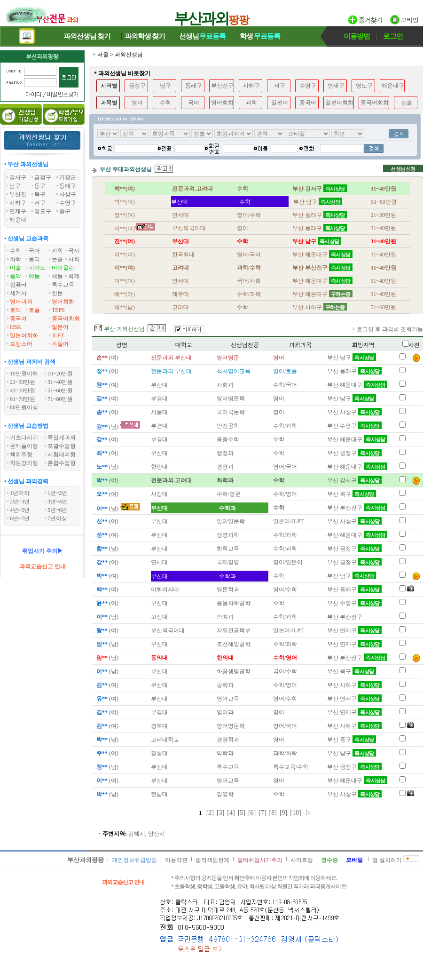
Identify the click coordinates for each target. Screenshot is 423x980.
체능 (57, 276)
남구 (165, 86)
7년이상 (57, 518)
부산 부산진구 (357, 508)
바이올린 (63, 268)
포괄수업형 (62, 446)
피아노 (37, 268)
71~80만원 (60, 399)
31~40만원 (60, 382)
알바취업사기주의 (260, 860)
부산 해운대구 (357, 385)
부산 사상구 (354, 412)
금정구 (137, 86)
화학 (16, 259)
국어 (34, 251)
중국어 (18, 319)
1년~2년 (58, 493)
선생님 (203, 36)
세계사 (18, 293)
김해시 (137, 834)
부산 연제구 (354, 630)
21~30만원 (23, 382)
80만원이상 (24, 407)
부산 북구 (352, 494)
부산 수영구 (354, 426)
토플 (34, 310)
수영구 (308, 86)
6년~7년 (20, 518)
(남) (107, 427)
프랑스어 (21, 344)
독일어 (60, 344)
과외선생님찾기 (87, 36)
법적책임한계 (212, 860)
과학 (57, 251)
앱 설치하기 (387, 860)
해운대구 (393, 86)
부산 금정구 (354, 453)
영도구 (364, 86)
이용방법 (357, 36)
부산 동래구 (354, 371)
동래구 (194, 86)
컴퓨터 (18, 285)
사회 (74, 259)
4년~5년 (20, 510)
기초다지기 (24, 438)
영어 (137, 103)
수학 (16, 251)
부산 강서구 (354, 480)
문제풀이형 (24, 446)
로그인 (393, 36)
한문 (57, 293)
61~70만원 (23, 399)
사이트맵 (302, 860)
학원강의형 (24, 463)
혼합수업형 (62, 463)
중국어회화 (66, 319)
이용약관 (176, 860)
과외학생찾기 (145, 36)
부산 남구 (352, 358)
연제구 (336, 86)
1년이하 (20, 493)
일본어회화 (24, 335)
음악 (16, 276)
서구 (280, 86)
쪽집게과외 (62, 438)
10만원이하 (24, 374)
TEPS (58, 310)
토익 (16, 310)
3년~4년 (58, 502)
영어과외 (21, 302)
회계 (74, 276)
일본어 (60, 327)
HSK (16, 327)
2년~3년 (20, 502)
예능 (34, 276)
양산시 (157, 834)
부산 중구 (352, 740)
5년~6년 (58, 510)
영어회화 (63, 302)
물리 (34, 259)
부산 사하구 (354, 685)
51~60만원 (60, 390)
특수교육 (63, 285)
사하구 (251, 86)
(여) (107, 358)
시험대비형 (62, 454)
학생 (260, 36)
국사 (74, 251)
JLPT (58, 335)
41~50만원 (23, 390)
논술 (57, 259)
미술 (16, 268)
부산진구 (222, 86)
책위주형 (21, 454)
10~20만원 (60, 374)
